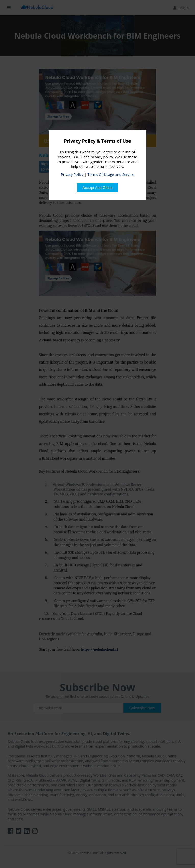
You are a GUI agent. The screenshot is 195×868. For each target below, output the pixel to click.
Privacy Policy (72, 174)
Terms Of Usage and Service (111, 174)
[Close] (97, 187)
